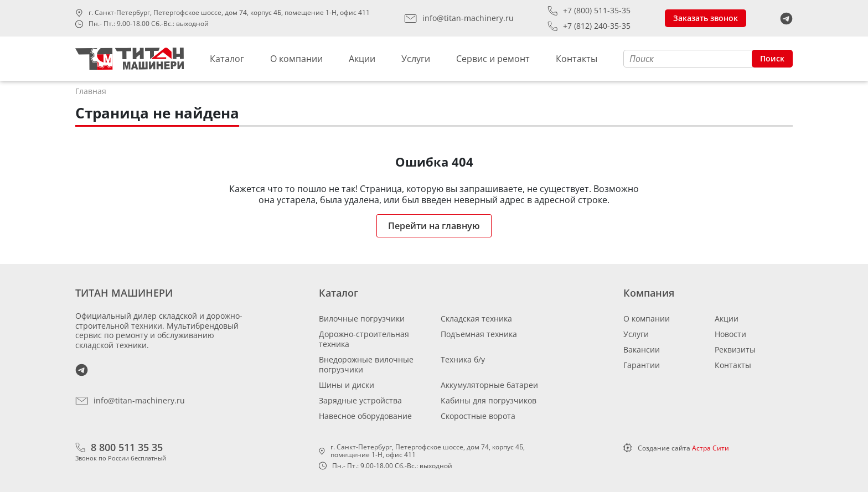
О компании (296, 59)
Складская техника (476, 318)
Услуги (416, 59)
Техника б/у (463, 359)
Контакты (577, 59)
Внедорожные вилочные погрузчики (366, 364)
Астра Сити (711, 448)
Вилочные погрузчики (362, 318)
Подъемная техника (479, 334)
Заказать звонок (706, 18)
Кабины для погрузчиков (489, 400)
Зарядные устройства (360, 400)
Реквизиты (735, 349)
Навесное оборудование (365, 416)
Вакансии (642, 349)
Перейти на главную (434, 226)
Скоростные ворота (478, 416)
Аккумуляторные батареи (489, 385)
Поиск (772, 58)
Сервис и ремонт (493, 59)
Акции (362, 59)
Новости (730, 334)
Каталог (227, 59)
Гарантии (642, 365)
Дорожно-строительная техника (364, 339)
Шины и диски (347, 385)
